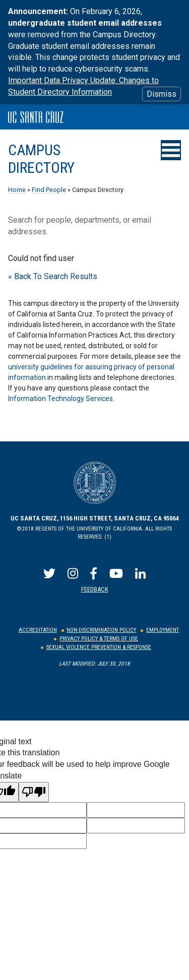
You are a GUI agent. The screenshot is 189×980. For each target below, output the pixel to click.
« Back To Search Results (53, 276)
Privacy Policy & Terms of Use (99, 639)
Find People (49, 190)
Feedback (95, 589)
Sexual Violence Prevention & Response (99, 647)
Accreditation (38, 630)
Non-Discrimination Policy (101, 630)
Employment (163, 630)
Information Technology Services (60, 399)
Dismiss (162, 94)
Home (17, 190)
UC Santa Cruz (36, 117)
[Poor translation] (34, 792)
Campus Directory (41, 159)
